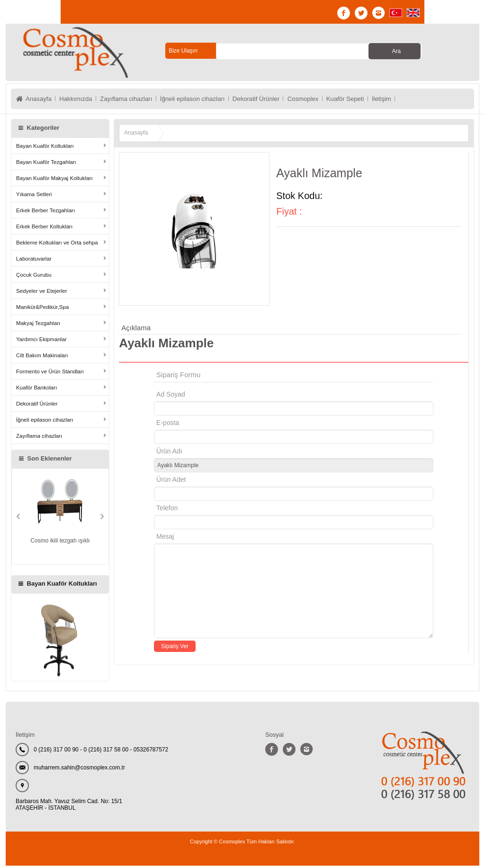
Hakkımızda (80, 100)
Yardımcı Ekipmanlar (41, 341)
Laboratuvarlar (34, 261)
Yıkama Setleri (34, 196)
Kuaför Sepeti (373, 100)
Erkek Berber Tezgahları (45, 212)
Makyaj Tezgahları (38, 325)
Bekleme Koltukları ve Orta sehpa (57, 245)
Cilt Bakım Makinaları (42, 357)
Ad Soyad (171, 397)
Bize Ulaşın (183, 51)
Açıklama (136, 330)
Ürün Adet (171, 482)
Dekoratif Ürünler (276, 100)
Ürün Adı (169, 453)
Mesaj (165, 539)
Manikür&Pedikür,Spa (43, 309)
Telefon (167, 510)
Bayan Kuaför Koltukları (45, 148)
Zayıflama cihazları (135, 100)
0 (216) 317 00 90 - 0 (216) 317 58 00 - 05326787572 (101, 752)
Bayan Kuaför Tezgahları (46, 164)
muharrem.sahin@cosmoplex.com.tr (79, 770)
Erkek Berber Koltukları (44, 229)
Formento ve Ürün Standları (50, 374)
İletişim (413, 100)
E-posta (208, 425)
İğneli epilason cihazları (207, 100)
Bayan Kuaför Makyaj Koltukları (54, 180)
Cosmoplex (327, 100)
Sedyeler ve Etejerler (42, 293)
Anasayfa (39, 100)
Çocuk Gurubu (34, 277)
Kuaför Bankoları (36, 390)
